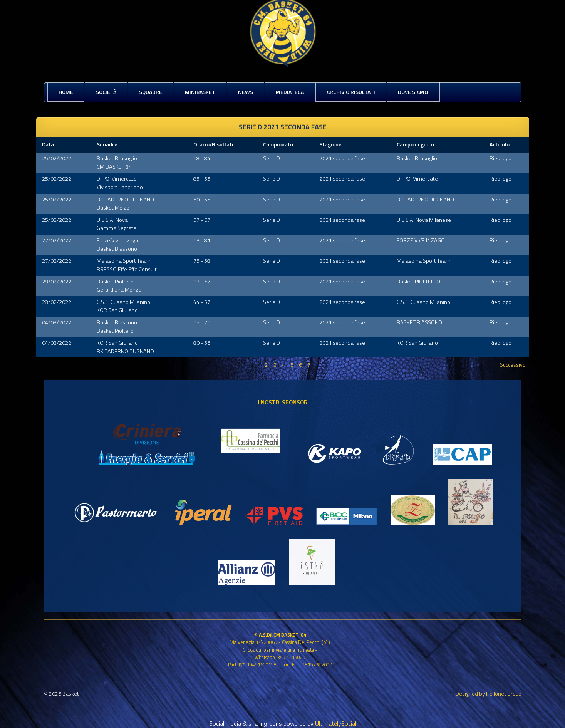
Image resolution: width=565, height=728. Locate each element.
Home (66, 92)
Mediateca (290, 92)
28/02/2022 (57, 282)
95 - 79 (202, 322)
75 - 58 (202, 261)
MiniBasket (200, 92)
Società (106, 92)
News (246, 92)
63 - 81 (202, 240)
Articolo (500, 144)
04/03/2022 (57, 322)
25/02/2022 (57, 158)
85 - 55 (202, 179)
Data (48, 144)
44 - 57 (202, 302)
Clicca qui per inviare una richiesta (278, 650)
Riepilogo (500, 158)
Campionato (278, 144)
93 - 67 (202, 282)
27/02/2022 (57, 240)
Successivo (513, 365)
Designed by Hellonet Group (489, 694)
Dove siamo (413, 92)
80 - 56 (202, 343)
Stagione (330, 144)
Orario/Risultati (213, 144)
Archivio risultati (351, 92)
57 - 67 (202, 220)
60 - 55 (202, 200)
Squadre (151, 92)
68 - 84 (202, 158)
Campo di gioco (415, 144)
